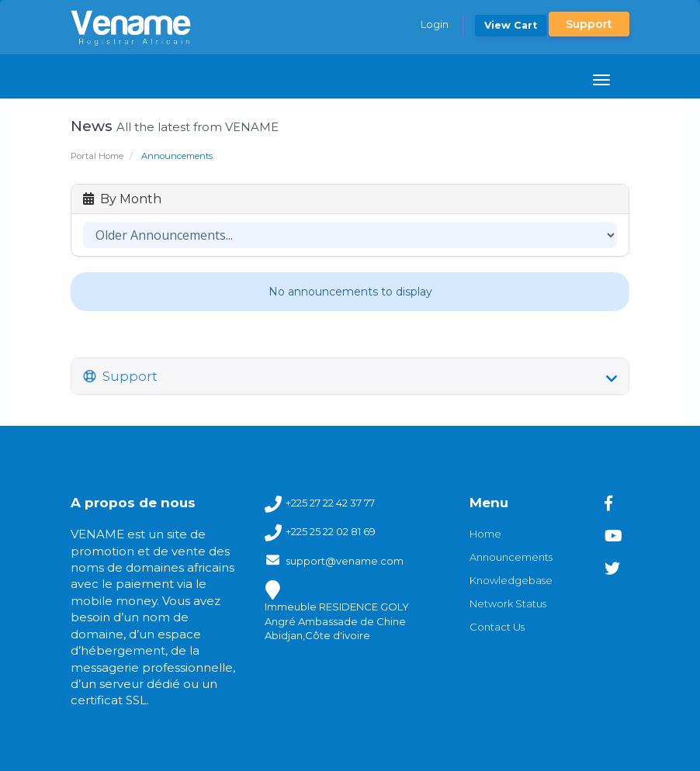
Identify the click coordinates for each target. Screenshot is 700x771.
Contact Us (497, 627)
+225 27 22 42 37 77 (330, 503)
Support (589, 24)
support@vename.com (345, 561)
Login (435, 24)
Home (485, 534)
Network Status (508, 603)
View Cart (511, 25)
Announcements (511, 557)
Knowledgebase (511, 580)
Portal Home (97, 156)
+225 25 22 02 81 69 (331, 532)
